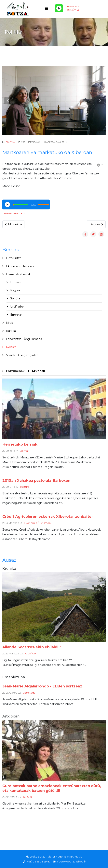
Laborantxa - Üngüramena (24, 339)
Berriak (25, 451)
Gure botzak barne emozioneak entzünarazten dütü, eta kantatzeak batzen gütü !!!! (52, 788)
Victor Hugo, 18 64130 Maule (65, 857)
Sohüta (15, 298)
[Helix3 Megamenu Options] (47, 9)
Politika (10, 142)
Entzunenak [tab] (15, 371)
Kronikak (31, 653)
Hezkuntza (13, 258)
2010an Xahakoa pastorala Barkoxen (36, 480)
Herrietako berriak (18, 274)
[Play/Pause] (59, 8)
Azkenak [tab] (38, 371)
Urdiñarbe (17, 307)
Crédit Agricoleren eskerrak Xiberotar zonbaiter (48, 516)
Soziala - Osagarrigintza (22, 355)
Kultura (11, 331)
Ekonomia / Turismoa (37, 523)
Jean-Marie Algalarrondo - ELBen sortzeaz (42, 686)
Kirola (9, 323)
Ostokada (29, 693)
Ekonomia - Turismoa (20, 266)
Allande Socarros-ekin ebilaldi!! (32, 647)
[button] (8, 101)
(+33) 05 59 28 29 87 (38, 862)
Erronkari (16, 315)
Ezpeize (15, 282)
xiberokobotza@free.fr (71, 862)
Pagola (15, 290)
